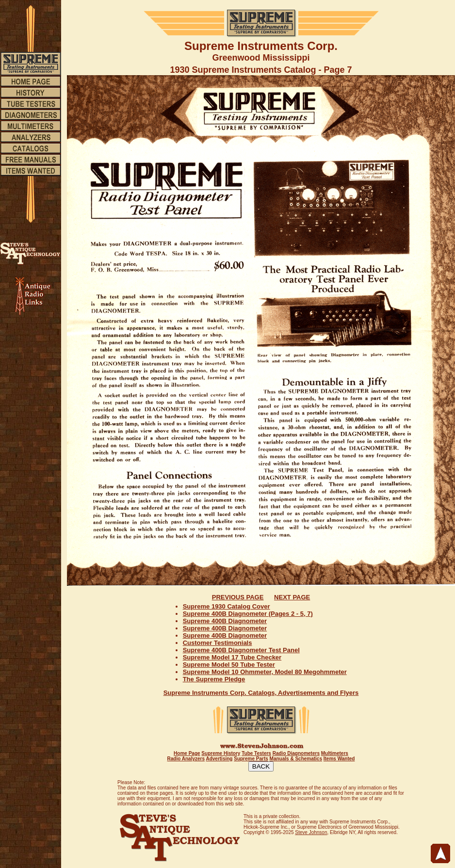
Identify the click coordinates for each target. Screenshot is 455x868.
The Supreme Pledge (214, 679)
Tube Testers (256, 753)
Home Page (187, 753)
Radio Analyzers (186, 759)
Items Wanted (339, 759)
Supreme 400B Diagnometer (225, 621)
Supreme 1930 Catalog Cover (227, 606)
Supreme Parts (251, 759)
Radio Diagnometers (296, 753)
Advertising (219, 759)
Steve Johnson (311, 832)
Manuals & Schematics (296, 759)
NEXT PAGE (292, 597)
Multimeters (335, 753)
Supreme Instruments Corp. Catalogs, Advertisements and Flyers (261, 693)
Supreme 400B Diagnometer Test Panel (241, 650)
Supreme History (221, 753)
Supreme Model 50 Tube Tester (229, 665)
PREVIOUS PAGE (238, 597)
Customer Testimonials (218, 643)
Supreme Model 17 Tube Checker (232, 657)
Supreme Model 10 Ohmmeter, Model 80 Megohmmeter (265, 672)
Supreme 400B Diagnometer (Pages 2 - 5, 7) (248, 614)
